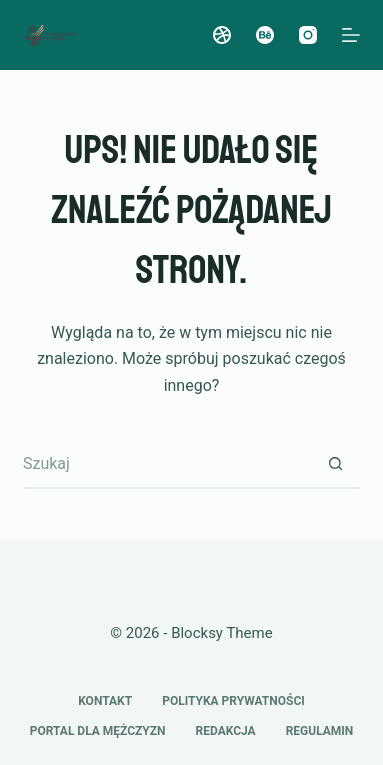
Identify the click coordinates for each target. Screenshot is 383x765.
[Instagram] (308, 35)
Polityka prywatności (233, 701)
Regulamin (320, 731)
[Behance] (265, 35)
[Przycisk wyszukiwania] (335, 464)
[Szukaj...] (166, 464)
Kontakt (105, 701)
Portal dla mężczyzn (98, 731)
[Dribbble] (222, 35)
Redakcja (226, 731)
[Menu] (351, 35)
